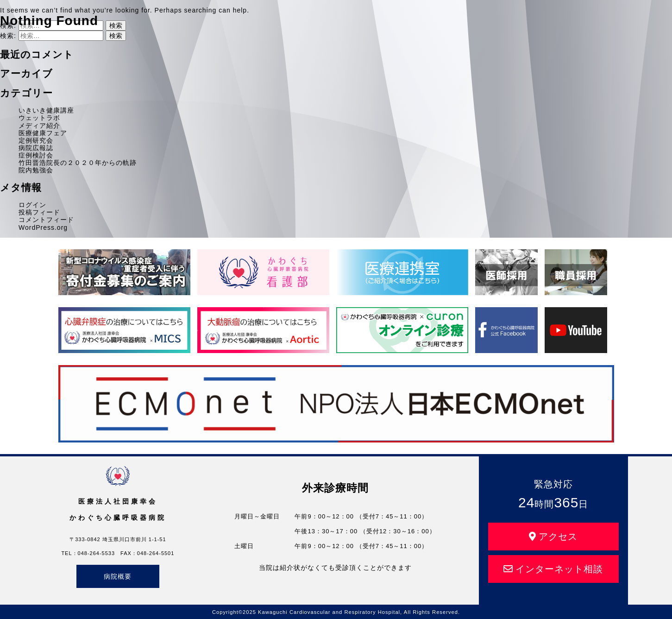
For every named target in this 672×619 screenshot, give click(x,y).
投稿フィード (39, 212)
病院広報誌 (36, 148)
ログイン (32, 205)
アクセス (553, 537)
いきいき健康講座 (46, 110)
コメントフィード (46, 220)
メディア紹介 (39, 126)
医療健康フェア (43, 133)
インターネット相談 (553, 569)
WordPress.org (43, 227)
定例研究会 (36, 140)
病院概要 (118, 576)
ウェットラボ (39, 118)
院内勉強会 (36, 170)
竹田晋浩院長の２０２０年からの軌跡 (78, 163)
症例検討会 (36, 155)
